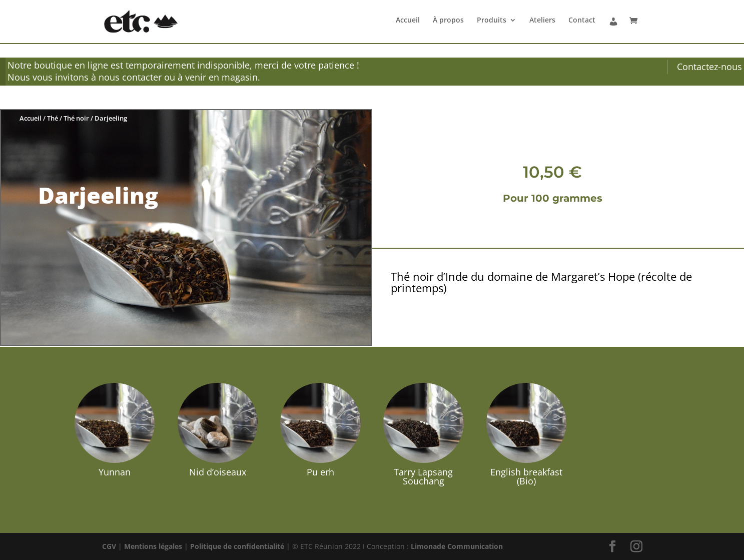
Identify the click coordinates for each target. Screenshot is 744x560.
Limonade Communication (457, 546)
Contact (582, 21)
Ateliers (542, 21)
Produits (492, 21)
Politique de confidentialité (237, 546)
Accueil (408, 21)
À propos (448, 21)
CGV (109, 546)
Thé (53, 118)
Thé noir (76, 118)
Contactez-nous (709, 67)
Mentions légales (153, 546)
